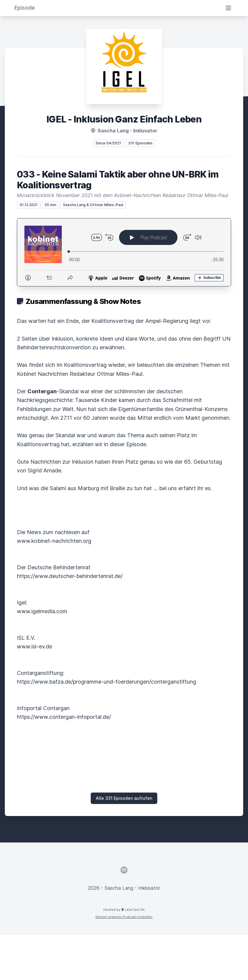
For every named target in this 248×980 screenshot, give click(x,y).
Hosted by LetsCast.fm (124, 910)
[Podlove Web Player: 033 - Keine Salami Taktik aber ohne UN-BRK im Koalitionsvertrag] (124, 252)
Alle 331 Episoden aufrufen (124, 798)
